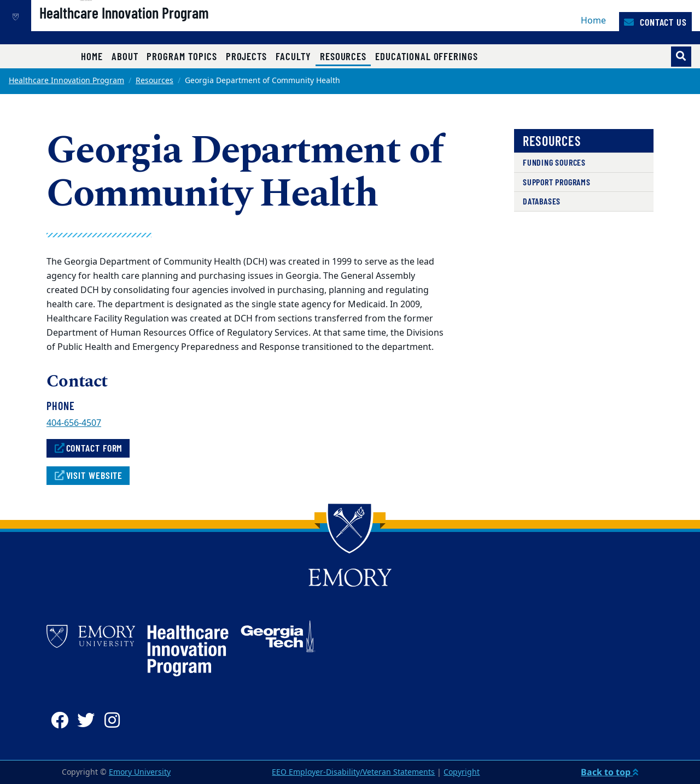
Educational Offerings (427, 56)
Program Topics (182, 56)
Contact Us (655, 22)
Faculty (293, 56)
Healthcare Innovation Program (161, 28)
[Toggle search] (681, 57)
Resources (345, 56)
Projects (247, 56)
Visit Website (88, 475)
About (125, 56)
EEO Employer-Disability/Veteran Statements (353, 772)
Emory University (140, 772)
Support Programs (557, 182)
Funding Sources (554, 162)
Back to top (609, 772)
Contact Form (88, 448)
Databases (542, 201)
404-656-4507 (74, 423)
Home (593, 21)
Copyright (462, 772)
